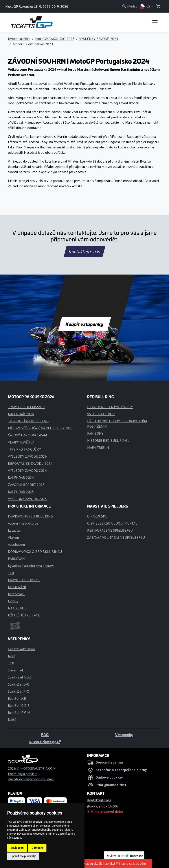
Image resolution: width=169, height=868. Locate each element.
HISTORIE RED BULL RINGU (108, 440)
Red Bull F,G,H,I (20, 713)
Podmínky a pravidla (23, 774)
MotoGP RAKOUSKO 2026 (55, 39)
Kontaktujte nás (84, 252)
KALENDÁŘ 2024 (21, 478)
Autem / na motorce (23, 523)
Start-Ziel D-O (19, 684)
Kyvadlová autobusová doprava (31, 566)
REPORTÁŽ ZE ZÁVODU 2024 (30, 463)
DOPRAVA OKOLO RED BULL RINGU (35, 552)
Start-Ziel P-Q (19, 691)
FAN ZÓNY (95, 433)
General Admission (21, 649)
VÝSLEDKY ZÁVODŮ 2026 (27, 456)
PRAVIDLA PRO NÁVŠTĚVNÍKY (110, 407)
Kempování (16, 594)
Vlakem (13, 537)
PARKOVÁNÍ (17, 559)
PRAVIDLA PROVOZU (24, 580)
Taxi (11, 573)
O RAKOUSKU (97, 516)
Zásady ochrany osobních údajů (31, 779)
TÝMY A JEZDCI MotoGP (26, 407)
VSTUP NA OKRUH (101, 414)
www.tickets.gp (45, 742)
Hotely (13, 601)
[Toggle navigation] (155, 22)
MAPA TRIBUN (98, 447)
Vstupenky (124, 735)
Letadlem (15, 530)
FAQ (45, 735)
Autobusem (16, 544)
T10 (11, 663)
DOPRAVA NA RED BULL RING (30, 516)
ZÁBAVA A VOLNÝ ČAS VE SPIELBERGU (116, 537)
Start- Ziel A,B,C (20, 677)
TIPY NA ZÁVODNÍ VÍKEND (28, 421)
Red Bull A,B (17, 698)
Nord (12, 656)
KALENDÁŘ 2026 (21, 414)
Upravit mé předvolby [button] (23, 856)
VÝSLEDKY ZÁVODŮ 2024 (99, 39)
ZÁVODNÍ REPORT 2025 (26, 485)
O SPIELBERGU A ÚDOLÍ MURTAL (112, 523)
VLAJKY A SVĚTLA (21, 442)
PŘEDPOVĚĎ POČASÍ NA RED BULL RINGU (40, 428)
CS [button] (145, 7)
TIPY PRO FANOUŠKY (24, 449)
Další (12, 720)
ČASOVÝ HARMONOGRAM (27, 435)
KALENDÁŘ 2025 (21, 492)
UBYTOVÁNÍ (17, 587)
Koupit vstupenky (85, 324)
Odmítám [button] (37, 848)
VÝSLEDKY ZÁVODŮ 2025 (27, 499)
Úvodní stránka (19, 39)
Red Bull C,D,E (19, 705)
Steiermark (16, 670)
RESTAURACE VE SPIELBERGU (110, 530)
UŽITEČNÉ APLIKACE (24, 615)
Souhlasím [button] (17, 848)
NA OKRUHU (17, 608)
